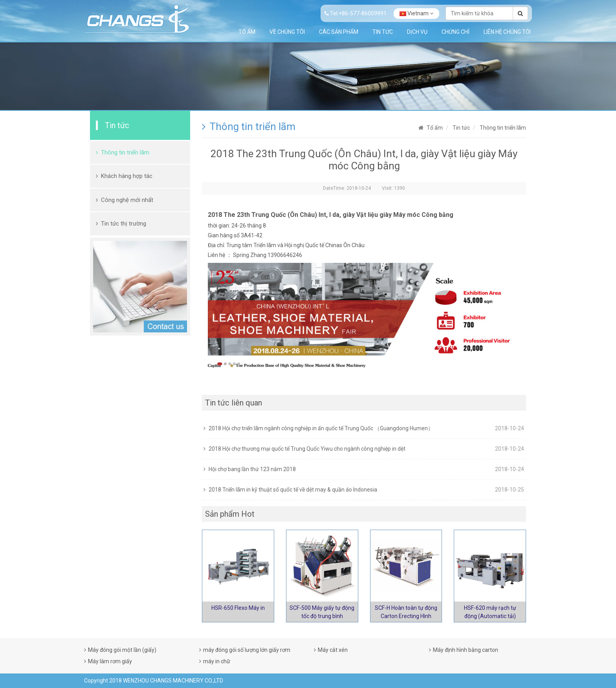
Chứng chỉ (456, 32)
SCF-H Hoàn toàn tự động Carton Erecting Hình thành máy (406, 616)
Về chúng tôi (287, 32)
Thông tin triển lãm (125, 152)
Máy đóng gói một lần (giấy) (122, 650)
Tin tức (383, 32)
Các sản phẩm (339, 32)
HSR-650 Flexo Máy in (238, 608)
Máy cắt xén (333, 650)
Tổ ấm (247, 32)
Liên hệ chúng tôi (507, 32)
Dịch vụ (417, 32)
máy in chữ (217, 661)
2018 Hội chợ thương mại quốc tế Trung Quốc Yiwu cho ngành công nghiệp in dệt (307, 449)
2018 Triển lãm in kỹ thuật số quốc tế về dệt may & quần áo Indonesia (293, 490)
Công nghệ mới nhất (127, 200)
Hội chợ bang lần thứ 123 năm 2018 (252, 469)
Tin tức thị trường (124, 224)
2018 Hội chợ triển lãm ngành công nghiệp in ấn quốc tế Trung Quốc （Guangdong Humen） (321, 428)
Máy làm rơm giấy (110, 661)
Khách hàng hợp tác (127, 176)
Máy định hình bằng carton (466, 650)
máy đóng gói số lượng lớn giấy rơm (247, 650)
